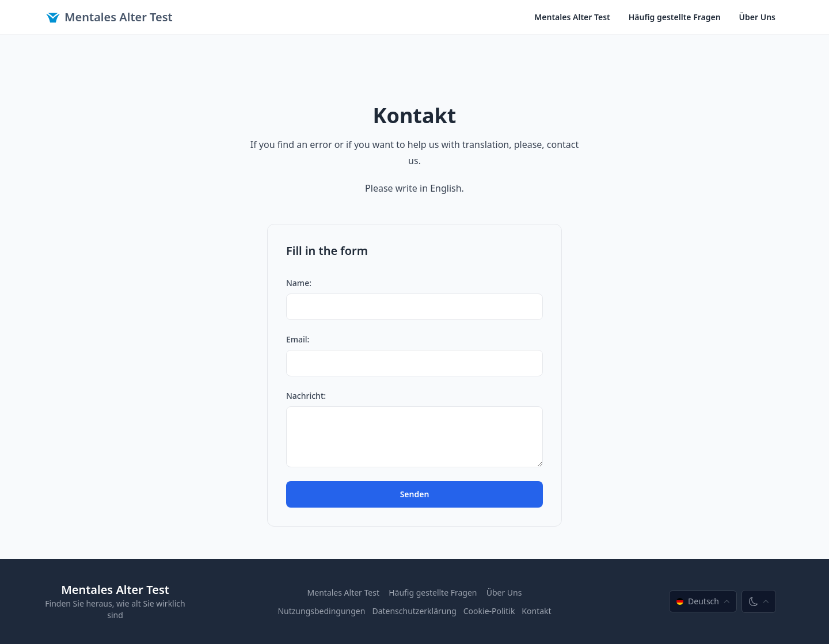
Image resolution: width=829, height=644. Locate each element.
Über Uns (757, 17)
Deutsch (703, 601)
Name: (299, 283)
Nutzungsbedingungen (321, 611)
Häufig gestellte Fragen (675, 17)
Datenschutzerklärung (414, 611)
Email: (298, 339)
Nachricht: (306, 396)
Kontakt (536, 611)
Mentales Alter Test (109, 17)
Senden (415, 494)
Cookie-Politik (489, 611)
